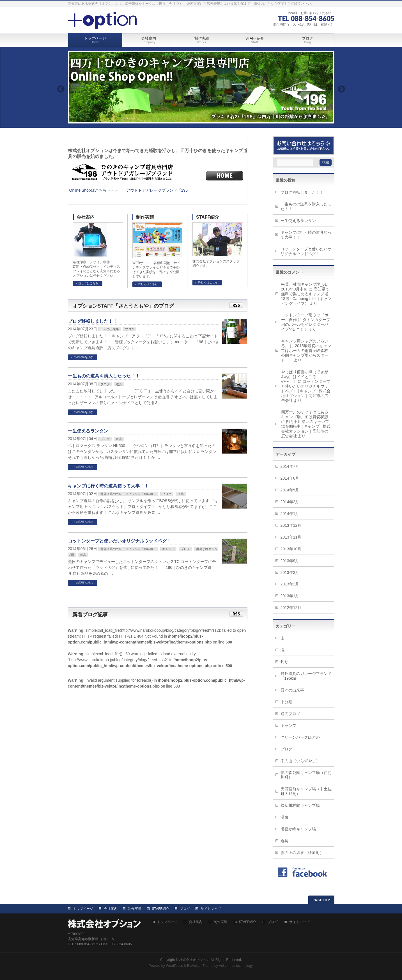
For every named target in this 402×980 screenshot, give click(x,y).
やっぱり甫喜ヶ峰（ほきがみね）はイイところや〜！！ (305, 377)
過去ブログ (290, 714)
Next (342, 89)
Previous (61, 89)
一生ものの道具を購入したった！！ (104, 376)
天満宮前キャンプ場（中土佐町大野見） (306, 791)
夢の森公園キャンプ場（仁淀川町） (306, 775)
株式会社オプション (194, 960)
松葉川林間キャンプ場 (300, 805)
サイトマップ (211, 909)
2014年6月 (290, 478)
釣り (284, 662)
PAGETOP (321, 900)
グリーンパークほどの (300, 737)
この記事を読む (83, 357)
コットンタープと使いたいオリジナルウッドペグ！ (120, 541)
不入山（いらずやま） (300, 761)
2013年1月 (290, 596)
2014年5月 (290, 490)
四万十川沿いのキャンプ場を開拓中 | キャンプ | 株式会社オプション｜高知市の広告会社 (306, 429)
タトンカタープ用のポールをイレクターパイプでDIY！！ (306, 324)
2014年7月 (290, 466)
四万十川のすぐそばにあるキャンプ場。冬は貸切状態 (305, 414)
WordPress (174, 966)
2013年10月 (291, 549)
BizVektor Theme (200, 966)
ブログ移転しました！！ (93, 321)
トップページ (83, 909)
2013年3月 (290, 573)
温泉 (284, 817)
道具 (119, 384)
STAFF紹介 (208, 217)
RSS (236, 305)
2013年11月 (291, 537)
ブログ (130, 329)
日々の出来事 (110, 329)
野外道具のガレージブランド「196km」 (128, 494)
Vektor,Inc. (227, 966)
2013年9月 (290, 561)
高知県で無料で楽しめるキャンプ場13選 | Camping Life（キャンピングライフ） (306, 296)
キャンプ (168, 549)
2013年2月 (290, 584)
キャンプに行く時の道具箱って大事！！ (108, 486)
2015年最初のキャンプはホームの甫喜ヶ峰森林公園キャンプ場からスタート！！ (306, 353)
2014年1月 (290, 514)
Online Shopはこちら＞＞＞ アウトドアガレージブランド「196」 (130, 190)
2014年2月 (290, 502)
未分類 (286, 702)
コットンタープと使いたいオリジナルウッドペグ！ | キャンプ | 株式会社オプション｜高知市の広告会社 (306, 391)
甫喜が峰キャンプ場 (298, 829)
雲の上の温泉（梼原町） (302, 853)
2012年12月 (291, 608)
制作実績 (145, 217)
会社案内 (86, 217)
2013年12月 (291, 525)
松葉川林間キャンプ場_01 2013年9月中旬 (306, 287)
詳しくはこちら (88, 283)
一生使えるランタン (88, 431)
